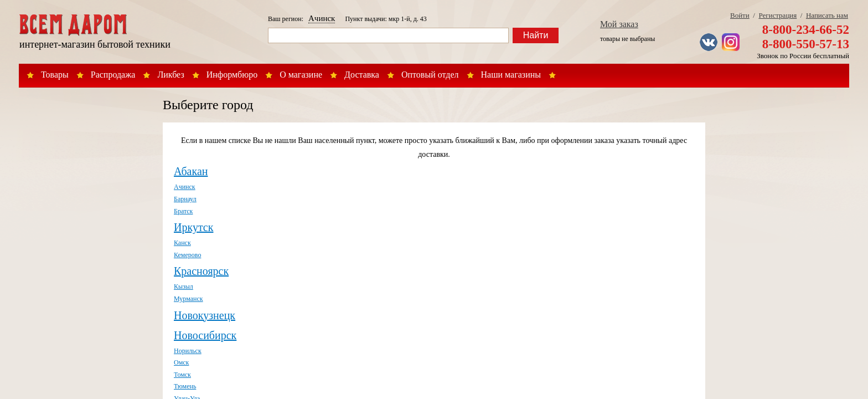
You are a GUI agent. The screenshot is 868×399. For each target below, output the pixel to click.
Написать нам (827, 15)
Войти (740, 15)
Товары (55, 75)
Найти (536, 35)
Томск (182, 375)
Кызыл (184, 287)
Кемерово (187, 255)
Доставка (362, 75)
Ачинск (322, 18)
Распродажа (113, 75)
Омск (181, 362)
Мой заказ (619, 24)
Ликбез (170, 75)
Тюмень (185, 386)
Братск (183, 211)
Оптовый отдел (430, 75)
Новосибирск (205, 335)
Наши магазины (511, 75)
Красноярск (201, 271)
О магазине (301, 75)
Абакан (191, 171)
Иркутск (193, 227)
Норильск (188, 351)
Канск (182, 243)
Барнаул (185, 199)
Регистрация (777, 15)
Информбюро (232, 75)
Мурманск (188, 299)
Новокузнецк (205, 315)
